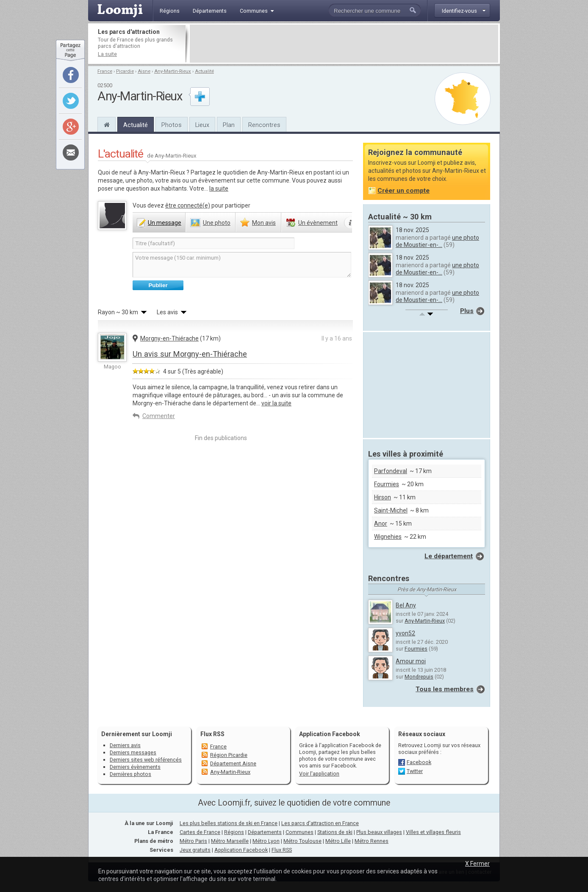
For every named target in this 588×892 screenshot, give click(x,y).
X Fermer (477, 864)
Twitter (415, 771)
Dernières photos (130, 774)
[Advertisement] (344, 44)
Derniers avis (125, 745)
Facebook (419, 762)
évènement (318, 223)
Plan (229, 125)
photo (217, 223)
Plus (467, 311)
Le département (449, 556)
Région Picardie (229, 755)
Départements (265, 832)
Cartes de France (200, 832)
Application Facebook (241, 850)
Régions (234, 832)
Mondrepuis (419, 677)
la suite (219, 188)
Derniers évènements (135, 767)
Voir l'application (319, 774)
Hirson (383, 497)
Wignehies (388, 537)
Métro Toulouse (302, 841)
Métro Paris (193, 841)
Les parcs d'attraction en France (320, 823)
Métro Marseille (230, 841)
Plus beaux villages (379, 832)
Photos (172, 125)
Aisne (144, 71)
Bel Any (406, 605)
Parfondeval (391, 471)
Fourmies (387, 484)
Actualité (204, 71)
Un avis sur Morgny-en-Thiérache (190, 354)
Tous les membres (445, 689)
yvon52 (405, 633)
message (165, 223)
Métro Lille (338, 841)
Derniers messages (133, 752)
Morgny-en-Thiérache (169, 338)
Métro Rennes (372, 841)
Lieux (202, 125)
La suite (107, 54)
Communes (300, 832)
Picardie (125, 71)
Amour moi (411, 661)
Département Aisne (233, 763)
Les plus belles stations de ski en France (229, 823)
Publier (158, 285)
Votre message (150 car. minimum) (242, 265)
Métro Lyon (266, 841)
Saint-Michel (391, 510)
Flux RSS (212, 734)
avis (264, 223)
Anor (381, 524)
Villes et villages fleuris (433, 832)
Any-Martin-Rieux (173, 71)
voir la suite (276, 403)
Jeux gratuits (195, 850)
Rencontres (264, 125)
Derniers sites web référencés (146, 760)
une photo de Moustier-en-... (437, 241)
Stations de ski (335, 832)
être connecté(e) (188, 205)
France (105, 71)
